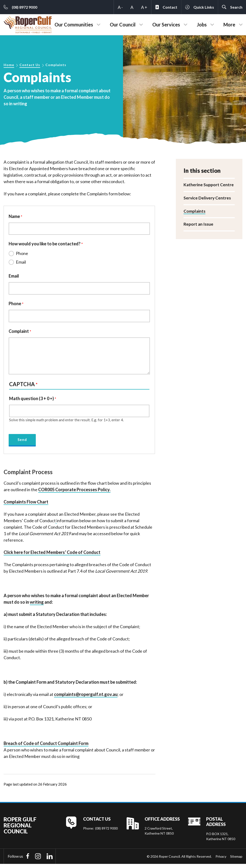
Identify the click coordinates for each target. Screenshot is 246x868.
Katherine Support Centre (209, 185)
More (229, 25)
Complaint (19, 334)
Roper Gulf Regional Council (20, 829)
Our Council (123, 25)
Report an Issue (199, 225)
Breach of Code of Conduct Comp (46, 747)
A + (144, 7)
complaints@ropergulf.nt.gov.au (86, 698)
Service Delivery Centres (208, 198)
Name (14, 216)
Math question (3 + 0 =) (31, 401)
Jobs (202, 25)
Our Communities (74, 25)
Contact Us (30, 65)
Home (9, 65)
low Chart (39, 506)
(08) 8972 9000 (106, 832)
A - (120, 7)
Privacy (221, 860)
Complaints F (16, 506)
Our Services (166, 25)
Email (21, 263)
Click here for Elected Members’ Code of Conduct (52, 556)
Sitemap (236, 860)
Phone (22, 254)
